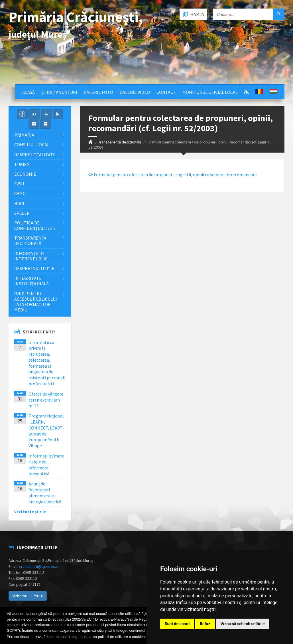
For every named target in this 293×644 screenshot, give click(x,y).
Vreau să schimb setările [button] (243, 624)
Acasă (29, 92)
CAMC (20, 193)
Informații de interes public (31, 256)
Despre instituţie (34, 268)
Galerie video (135, 92)
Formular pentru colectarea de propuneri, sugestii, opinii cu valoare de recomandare (173, 175)
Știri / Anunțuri (59, 92)
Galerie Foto (98, 92)
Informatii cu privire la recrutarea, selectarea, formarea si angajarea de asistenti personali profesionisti (47, 363)
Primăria (24, 135)
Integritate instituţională (31, 281)
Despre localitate (35, 155)
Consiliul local (32, 145)
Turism (22, 164)
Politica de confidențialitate (35, 225)
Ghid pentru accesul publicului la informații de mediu (36, 302)
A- (46, 114)
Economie (25, 174)
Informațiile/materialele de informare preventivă (46, 465)
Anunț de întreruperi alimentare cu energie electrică (45, 493)
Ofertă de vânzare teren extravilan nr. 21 (46, 400)
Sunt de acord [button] (177, 624)
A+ (34, 114)
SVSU (19, 184)
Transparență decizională (120, 142)
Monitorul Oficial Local (210, 92)
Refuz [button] (205, 624)
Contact (166, 92)
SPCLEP (22, 213)
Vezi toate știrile (30, 512)
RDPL (20, 203)
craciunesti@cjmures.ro (39, 566)
